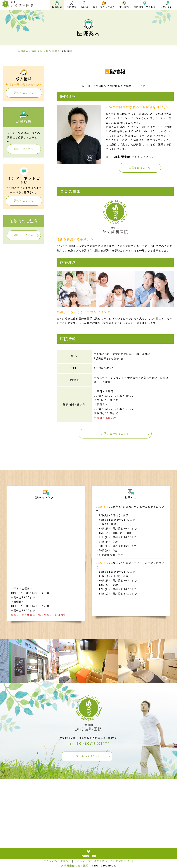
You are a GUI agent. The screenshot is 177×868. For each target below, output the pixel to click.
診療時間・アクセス (144, 5)
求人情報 (123, 5)
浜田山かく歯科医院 (76, 866)
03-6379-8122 (92, 744)
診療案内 (70, 5)
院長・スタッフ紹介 (103, 5)
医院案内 (55, 5)
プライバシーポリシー (57, 861)
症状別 (83, 5)
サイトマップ (82, 861)
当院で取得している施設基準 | (113, 861)
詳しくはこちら (24, 93)
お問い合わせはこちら (115, 434)
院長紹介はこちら (140, 168)
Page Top (88, 854)
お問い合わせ (167, 5)
